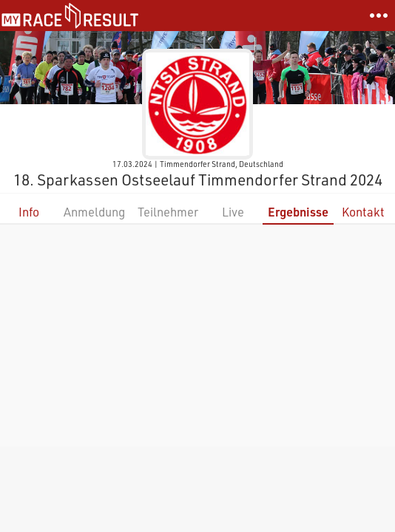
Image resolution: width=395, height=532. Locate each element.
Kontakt (363, 212)
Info (29, 212)
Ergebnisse (298, 212)
